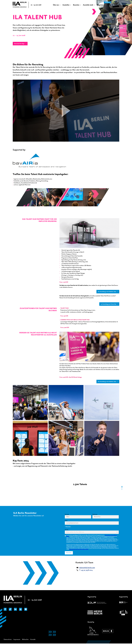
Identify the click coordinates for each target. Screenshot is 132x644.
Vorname (67, 515)
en (118, 3)
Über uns (56, 5)
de (116, 3)
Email (66, 521)
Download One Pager (20, 44)
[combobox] (92, 533)
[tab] (122, 487)
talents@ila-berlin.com (87, 568)
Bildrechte (25, 640)
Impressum (17, 640)
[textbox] (75, 533)
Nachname (95, 515)
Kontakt (33, 640)
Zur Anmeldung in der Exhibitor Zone (106, 292)
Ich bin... (67, 530)
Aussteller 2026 (88, 5)
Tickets (107, 2)
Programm (100, 5)
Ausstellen (66, 5)
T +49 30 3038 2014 (86, 571)
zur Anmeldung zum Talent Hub (108, 304)
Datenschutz (8, 640)
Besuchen (76, 5)
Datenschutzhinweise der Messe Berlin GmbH (79, 550)
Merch (117, 5)
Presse (109, 5)
